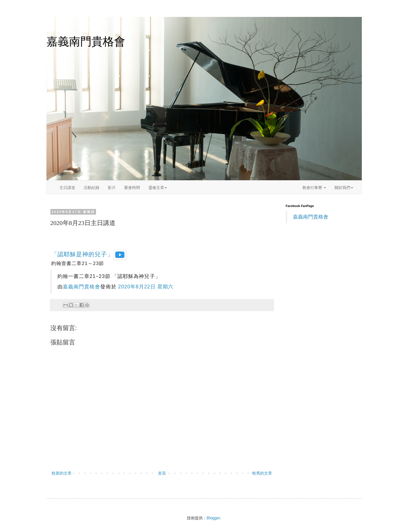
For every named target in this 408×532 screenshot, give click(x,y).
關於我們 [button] (344, 188)
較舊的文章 (262, 473)
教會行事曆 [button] (314, 188)
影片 (112, 188)
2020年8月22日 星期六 (146, 287)
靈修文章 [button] (158, 188)
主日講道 (67, 188)
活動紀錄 (92, 188)
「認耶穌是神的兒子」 (89, 254)
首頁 (162, 473)
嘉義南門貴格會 (86, 41)
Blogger (213, 518)
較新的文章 (62, 473)
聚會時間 (132, 188)
